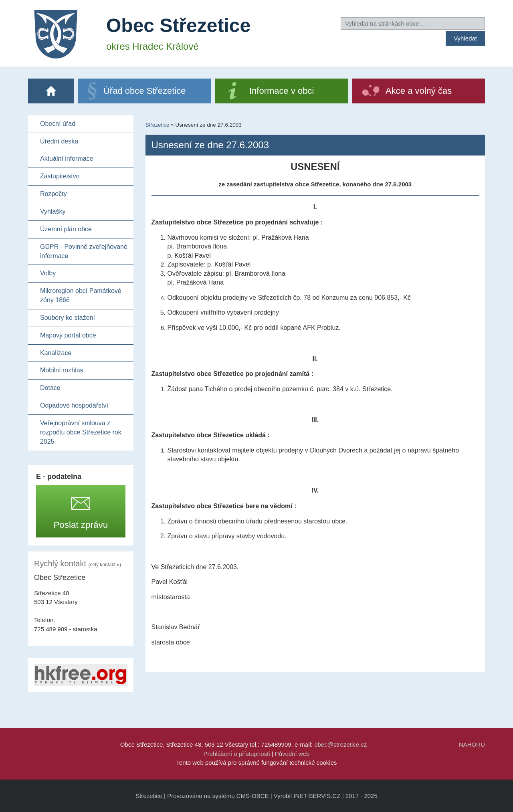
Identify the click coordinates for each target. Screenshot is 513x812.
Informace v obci (282, 91)
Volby (48, 273)
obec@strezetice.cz (340, 744)
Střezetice (158, 125)
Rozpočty (54, 194)
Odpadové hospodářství (74, 405)
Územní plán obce (66, 229)
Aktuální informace (67, 159)
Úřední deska (59, 141)
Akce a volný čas (419, 91)
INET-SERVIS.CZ (317, 796)
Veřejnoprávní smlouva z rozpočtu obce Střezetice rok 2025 (81, 432)
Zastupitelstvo (60, 176)
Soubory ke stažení (68, 318)
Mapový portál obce (68, 335)
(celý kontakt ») (105, 565)
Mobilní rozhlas (62, 370)
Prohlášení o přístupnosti (237, 754)
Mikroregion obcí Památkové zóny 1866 (81, 295)
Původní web (292, 754)
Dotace (50, 388)
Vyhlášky (53, 211)
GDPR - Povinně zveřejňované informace (84, 251)
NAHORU (472, 744)
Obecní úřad (58, 124)
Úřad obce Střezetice (144, 91)
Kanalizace (56, 353)
